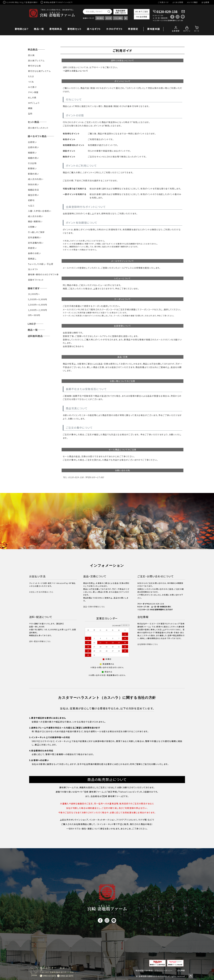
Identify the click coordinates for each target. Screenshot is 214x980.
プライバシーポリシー (164, 970)
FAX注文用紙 (142, 17)
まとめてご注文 (142, 11)
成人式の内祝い (36, 179)
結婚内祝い (33, 158)
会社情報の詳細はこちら (148, 644)
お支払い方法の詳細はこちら (41, 592)
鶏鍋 (30, 108)
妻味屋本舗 (153, 29)
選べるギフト (94, 29)
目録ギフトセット (36, 280)
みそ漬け (32, 87)
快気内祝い (33, 184)
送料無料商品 (35, 336)
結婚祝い (32, 153)
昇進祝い (32, 248)
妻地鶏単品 (56, 29)
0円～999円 (34, 315)
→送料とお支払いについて (76, 71)
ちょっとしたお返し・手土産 (41, 264)
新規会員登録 (50, 2)
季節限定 (133, 29)
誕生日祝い (33, 195)
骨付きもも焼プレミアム (39, 71)
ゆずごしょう (34, 103)
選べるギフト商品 (37, 136)
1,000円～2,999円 (38, 310)
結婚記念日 (34, 190)
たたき (31, 76)
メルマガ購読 (192, 2)
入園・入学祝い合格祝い (40, 211)
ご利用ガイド (163, 2)
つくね (31, 82)
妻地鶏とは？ (22, 29)
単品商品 (33, 49)
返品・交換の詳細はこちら (94, 607)
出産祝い (32, 142)
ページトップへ (191, 976)
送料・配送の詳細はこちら (40, 641)
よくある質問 (178, 2)
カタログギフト (115, 29)
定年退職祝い (35, 237)
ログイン (187, 31)
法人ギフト (33, 269)
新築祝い (32, 168)
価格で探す (34, 288)
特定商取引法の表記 (144, 970)
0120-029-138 (167, 12)
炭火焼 (109, 18)
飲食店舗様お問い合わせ (120, 12)
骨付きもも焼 (34, 66)
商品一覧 (39, 29)
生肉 (30, 114)
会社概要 (205, 2)
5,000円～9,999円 (38, 299)
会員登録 (176, 31)
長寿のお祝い (34, 253)
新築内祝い (33, 174)
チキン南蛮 (118, 18)
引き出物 (32, 163)
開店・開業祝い (35, 221)
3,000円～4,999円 (38, 305)
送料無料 (100, 18)
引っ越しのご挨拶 (36, 232)
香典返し (32, 259)
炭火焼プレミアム (36, 61)
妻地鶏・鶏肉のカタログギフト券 (43, 274)
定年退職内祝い (36, 243)
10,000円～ (34, 294)
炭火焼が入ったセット (38, 128)
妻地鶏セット (74, 29)
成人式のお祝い (36, 216)
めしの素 (32, 98)
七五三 (31, 206)
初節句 (31, 200)
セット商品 (34, 122)
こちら (77, 346)
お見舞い (32, 227)
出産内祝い (33, 147)
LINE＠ (32, 324)
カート (197, 31)
